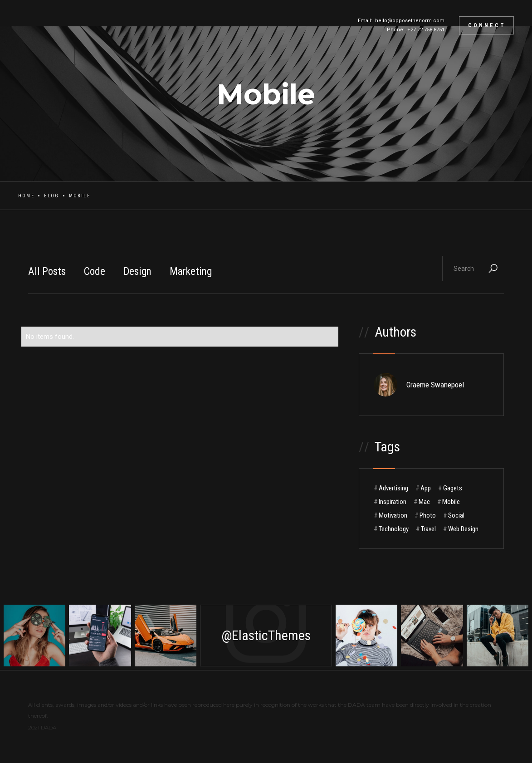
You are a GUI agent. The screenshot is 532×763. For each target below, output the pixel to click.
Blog (52, 196)
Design (137, 271)
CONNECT (487, 25)
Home (26, 196)
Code (95, 271)
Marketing (191, 271)
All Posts (47, 271)
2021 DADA (42, 727)
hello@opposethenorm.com (410, 21)
